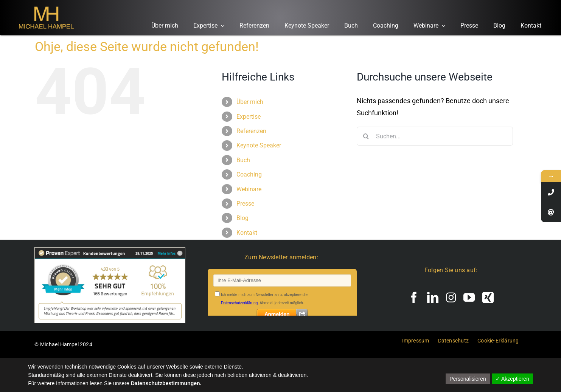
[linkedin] (433, 297)
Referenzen (251, 131)
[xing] (488, 297)
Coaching (249, 174)
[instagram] (451, 297)
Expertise (249, 117)
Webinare (249, 189)
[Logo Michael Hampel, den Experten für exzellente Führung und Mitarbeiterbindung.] (46, 6)
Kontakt (247, 233)
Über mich (250, 102)
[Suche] (366, 136)
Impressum (416, 341)
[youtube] (469, 297)
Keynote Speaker (259, 145)
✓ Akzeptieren (512, 379)
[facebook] (414, 297)
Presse (245, 204)
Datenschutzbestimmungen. (166, 383)
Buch (243, 160)
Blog (242, 218)
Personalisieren (468, 379)
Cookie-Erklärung (498, 341)
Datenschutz (453, 341)
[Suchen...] (435, 136)
